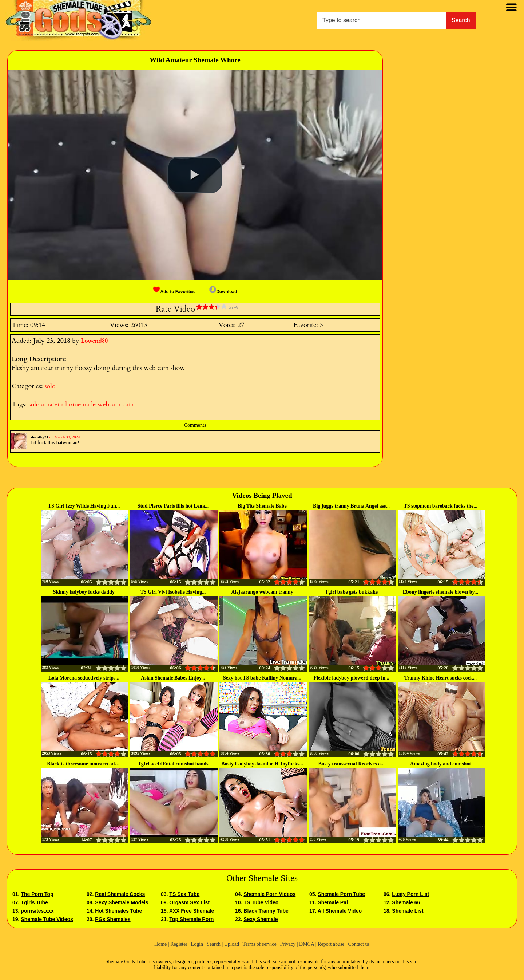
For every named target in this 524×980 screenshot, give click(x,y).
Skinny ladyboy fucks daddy (84, 592)
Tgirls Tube (34, 902)
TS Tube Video (261, 902)
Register (179, 944)
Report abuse (331, 944)
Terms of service (260, 944)
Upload (232, 944)
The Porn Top (37, 894)
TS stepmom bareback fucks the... (440, 506)
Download (223, 292)
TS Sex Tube (184, 894)
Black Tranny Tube (266, 911)
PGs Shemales (113, 919)
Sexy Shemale (261, 919)
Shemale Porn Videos (269, 894)
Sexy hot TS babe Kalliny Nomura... (262, 678)
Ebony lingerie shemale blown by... (440, 592)
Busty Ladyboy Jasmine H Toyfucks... (262, 764)
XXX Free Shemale (192, 911)
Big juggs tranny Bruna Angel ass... (351, 506)
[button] (195, 175)
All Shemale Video (340, 911)
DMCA (307, 944)
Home (160, 944)
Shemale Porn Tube (341, 894)
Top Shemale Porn (191, 919)
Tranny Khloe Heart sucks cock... (440, 678)
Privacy (288, 944)
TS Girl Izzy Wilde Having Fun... (84, 506)
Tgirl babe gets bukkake (351, 592)
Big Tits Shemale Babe (262, 506)
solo (50, 386)
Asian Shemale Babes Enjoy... (173, 678)
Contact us (359, 944)
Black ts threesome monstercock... (84, 764)
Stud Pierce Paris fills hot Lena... (173, 506)
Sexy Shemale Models (122, 902)
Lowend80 (94, 341)
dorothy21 (40, 437)
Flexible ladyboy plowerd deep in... (351, 678)
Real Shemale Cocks (120, 894)
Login (197, 944)
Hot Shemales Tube (118, 911)
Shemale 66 (406, 902)
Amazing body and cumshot (440, 764)
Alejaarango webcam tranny (262, 592)
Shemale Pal (333, 902)
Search (461, 20)
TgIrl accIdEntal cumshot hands (173, 764)
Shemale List (408, 911)
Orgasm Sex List (189, 902)
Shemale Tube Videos (47, 919)
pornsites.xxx (37, 911)
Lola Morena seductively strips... (84, 678)
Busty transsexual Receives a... (352, 764)
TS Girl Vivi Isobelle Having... (173, 592)
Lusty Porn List (410, 894)
